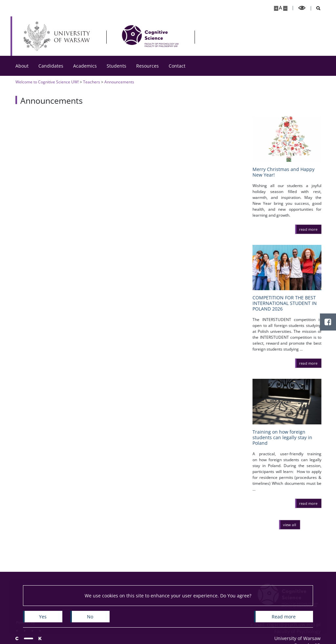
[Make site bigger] (276, 8)
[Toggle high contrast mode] (302, 8)
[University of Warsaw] (58, 36)
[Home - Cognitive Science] (150, 36)
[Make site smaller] (285, 8)
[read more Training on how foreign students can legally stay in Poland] (311, 503)
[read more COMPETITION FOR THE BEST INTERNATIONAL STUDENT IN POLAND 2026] (311, 363)
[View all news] (292, 525)
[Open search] (316, 8)
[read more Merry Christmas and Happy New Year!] (311, 229)
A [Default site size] (280, 8)
